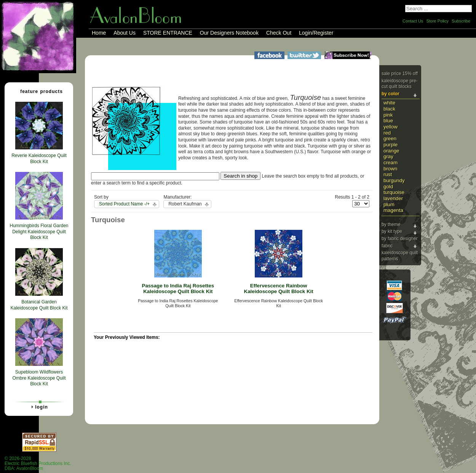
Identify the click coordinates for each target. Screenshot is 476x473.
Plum (389, 204)
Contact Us (413, 21)
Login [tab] (38, 407)
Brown (390, 169)
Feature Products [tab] (38, 91)
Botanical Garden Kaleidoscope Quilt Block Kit (39, 305)
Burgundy (394, 180)
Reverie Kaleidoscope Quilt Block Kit (39, 159)
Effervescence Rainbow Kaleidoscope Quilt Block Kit (279, 289)
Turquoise (394, 192)
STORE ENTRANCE (168, 33)
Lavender (393, 198)
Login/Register (316, 33)
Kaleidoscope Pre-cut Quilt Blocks (400, 84)
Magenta (393, 210)
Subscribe (461, 21)
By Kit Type (392, 231)
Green (390, 139)
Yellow (391, 127)
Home (99, 33)
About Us (125, 33)
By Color (391, 94)
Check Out (279, 33)
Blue (388, 121)
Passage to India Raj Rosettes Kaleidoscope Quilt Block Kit (178, 289)
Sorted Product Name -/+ (124, 204)
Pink (388, 115)
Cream (391, 163)
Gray (388, 156)
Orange (391, 151)
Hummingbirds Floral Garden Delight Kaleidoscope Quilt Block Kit (39, 232)
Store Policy (437, 21)
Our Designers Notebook (229, 33)
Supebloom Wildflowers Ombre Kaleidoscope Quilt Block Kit (39, 378)
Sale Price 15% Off (400, 74)
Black (389, 109)
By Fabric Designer (400, 239)
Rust (388, 174)
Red (387, 133)
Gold (388, 187)
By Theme (391, 224)
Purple (391, 145)
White (389, 103)
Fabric (387, 246)
